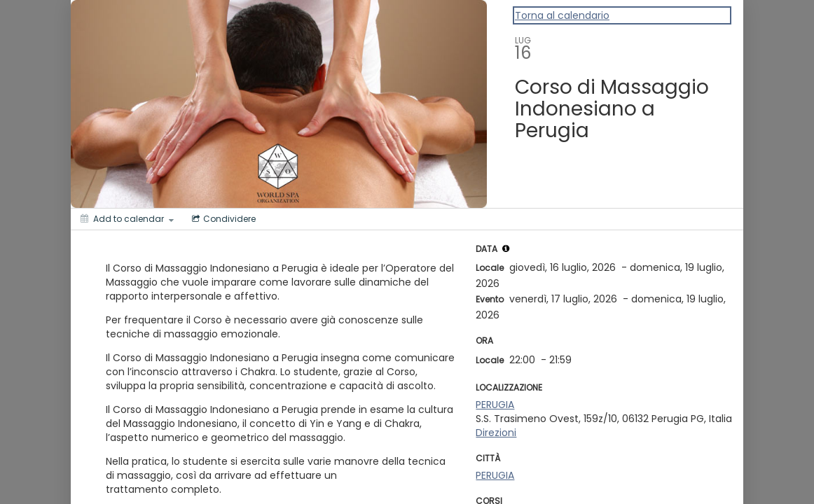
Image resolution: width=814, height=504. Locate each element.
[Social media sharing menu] (222, 219)
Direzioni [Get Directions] (496, 433)
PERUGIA (495, 405)
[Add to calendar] (127, 219)
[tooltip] (506, 248)
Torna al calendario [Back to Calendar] (562, 15)
